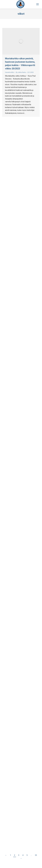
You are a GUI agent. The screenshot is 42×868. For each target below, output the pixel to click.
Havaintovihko (10, 72)
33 (36, 855)
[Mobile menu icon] (38, 4)
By (21, 72)
